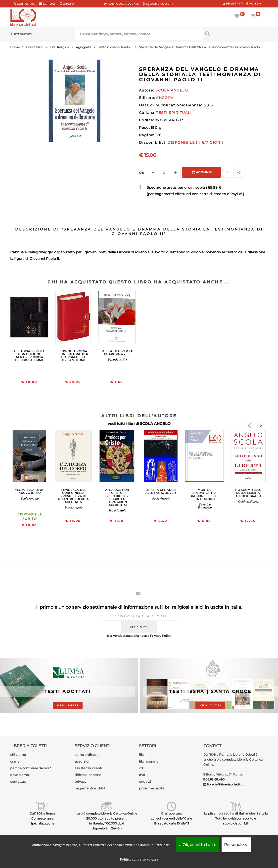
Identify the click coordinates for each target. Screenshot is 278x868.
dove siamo (20, 775)
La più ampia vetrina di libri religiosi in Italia (236, 813)
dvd (142, 775)
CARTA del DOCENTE (122, 4)
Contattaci (26, 4)
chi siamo (18, 755)
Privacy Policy (161, 636)
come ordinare (87, 755)
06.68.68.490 (215, 779)
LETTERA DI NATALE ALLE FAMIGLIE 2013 (161, 491)
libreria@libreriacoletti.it (225, 784)
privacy (80, 781)
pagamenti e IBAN (90, 788)
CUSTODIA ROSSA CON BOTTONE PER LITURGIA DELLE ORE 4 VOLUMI (73, 356)
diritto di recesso (88, 775)
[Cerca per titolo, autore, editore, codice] (235, 34)
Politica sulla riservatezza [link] (139, 859)
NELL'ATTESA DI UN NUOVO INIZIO (29, 491)
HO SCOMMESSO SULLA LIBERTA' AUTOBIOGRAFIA (248, 493)
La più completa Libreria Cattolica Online (107, 813)
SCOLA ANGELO (155, 424)
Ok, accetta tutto (197, 845)
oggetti (145, 781)
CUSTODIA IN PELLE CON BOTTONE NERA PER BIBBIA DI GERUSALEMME (30, 356)
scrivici (49, 4)
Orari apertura (171, 813)
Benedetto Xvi (117, 360)
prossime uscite (152, 788)
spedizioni (83, 761)
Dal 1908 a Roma (42, 813)
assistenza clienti (88, 768)
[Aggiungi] (175, 173)
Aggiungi (202, 172)
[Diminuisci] (153, 173)
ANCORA (165, 98)
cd (141, 768)
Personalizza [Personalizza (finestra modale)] (236, 845)
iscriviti (139, 627)
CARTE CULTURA (158, 4)
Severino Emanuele (205, 506)
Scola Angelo (30, 499)
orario (68, 4)
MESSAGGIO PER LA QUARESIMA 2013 (117, 353)
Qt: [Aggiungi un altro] (141, 173)
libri (142, 755)
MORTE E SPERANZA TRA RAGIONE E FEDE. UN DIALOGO (205, 494)
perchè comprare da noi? (30, 768)
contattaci (18, 781)
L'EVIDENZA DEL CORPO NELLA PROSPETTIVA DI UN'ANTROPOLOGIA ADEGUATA (73, 496)
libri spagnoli (150, 761)
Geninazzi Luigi (248, 502)
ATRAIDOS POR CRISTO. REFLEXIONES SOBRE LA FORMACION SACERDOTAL (117, 497)
